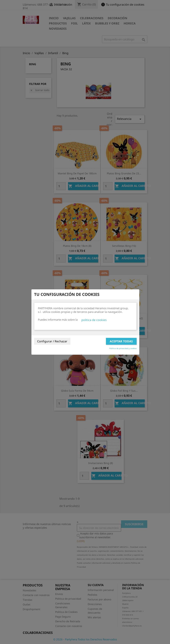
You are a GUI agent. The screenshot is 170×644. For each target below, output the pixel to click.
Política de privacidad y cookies (123, 348)
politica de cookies (94, 320)
